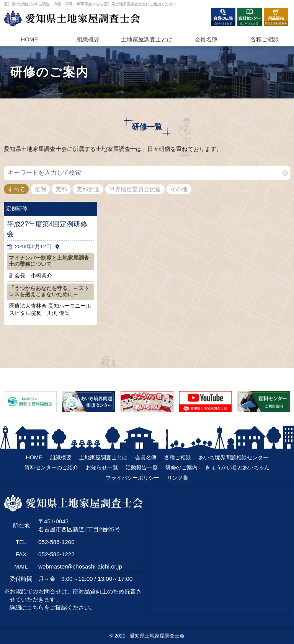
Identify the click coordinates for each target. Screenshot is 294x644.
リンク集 (178, 478)
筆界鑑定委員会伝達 (135, 189)
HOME (29, 39)
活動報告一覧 (142, 467)
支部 (61, 189)
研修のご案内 (181, 467)
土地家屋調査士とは (103, 457)
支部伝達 (88, 189)
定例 (40, 189)
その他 (179, 189)
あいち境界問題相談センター (234, 457)
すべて (16, 189)
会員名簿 (206, 39)
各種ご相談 (265, 39)
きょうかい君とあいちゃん (237, 467)
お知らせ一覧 (102, 467)
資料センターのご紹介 (51, 467)
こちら (35, 607)
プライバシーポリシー (132, 478)
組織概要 (88, 39)
